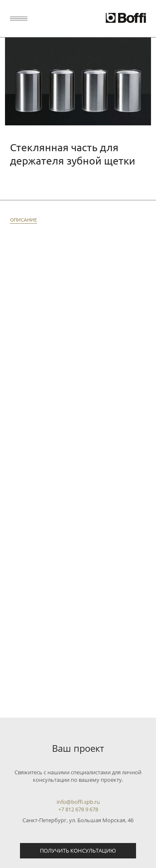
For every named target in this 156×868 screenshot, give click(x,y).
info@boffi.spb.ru (78, 802)
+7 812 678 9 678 (78, 809)
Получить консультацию (78, 851)
